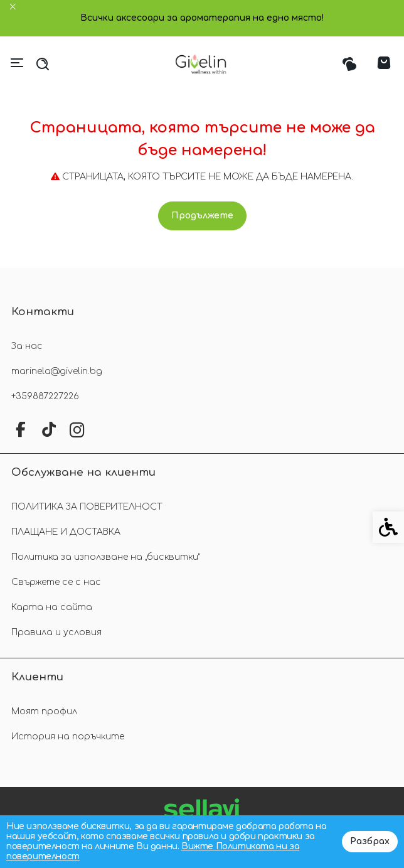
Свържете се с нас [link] (56, 582)
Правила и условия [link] (56, 632)
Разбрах (370, 841)
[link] (202, 64)
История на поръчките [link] (68, 737)
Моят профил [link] (44, 711)
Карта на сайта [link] (52, 607)
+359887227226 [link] (45, 396)
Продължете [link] (202, 216)
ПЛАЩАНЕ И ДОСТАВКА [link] (66, 532)
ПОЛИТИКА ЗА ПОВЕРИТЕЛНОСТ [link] (87, 507)
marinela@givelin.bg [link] (57, 371)
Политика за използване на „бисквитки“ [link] (106, 557)
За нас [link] (27, 346)
